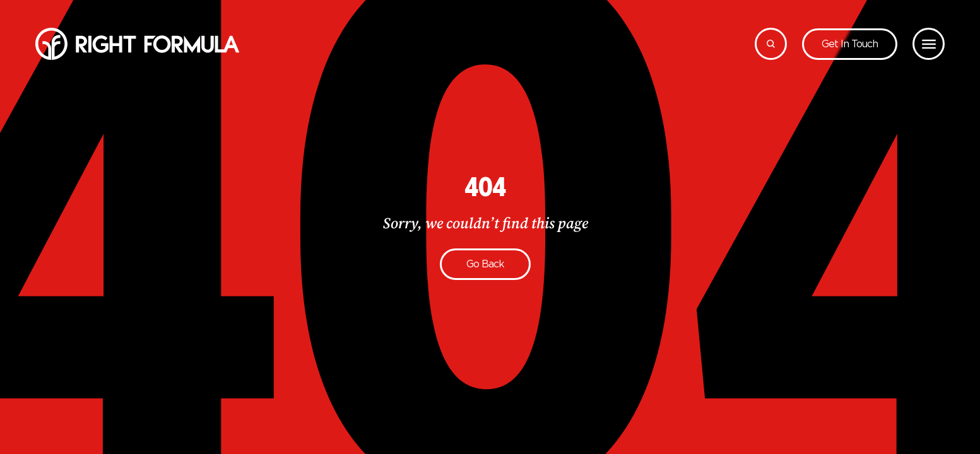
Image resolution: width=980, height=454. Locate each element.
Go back (485, 264)
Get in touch (850, 44)
